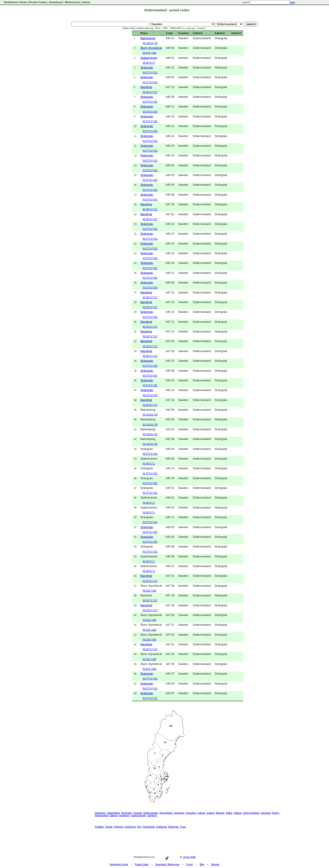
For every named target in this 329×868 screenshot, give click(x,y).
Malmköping (148, 38)
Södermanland (151, 813)
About (86, 2)
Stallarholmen (149, 58)
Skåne (229, 813)
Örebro (276, 813)
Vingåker (99, 827)
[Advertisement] (104, 100)
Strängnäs (147, 68)
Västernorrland (138, 816)
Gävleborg (124, 816)
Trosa (183, 827)
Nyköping (119, 827)
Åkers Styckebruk (151, 48)
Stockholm (100, 813)
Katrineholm (149, 827)
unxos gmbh (189, 857)
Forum (190, 864)
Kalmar (201, 813)
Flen (139, 827)
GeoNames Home (15, 2)
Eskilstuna (162, 827)
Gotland (210, 813)
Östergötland (166, 813)
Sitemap (215, 864)
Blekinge (220, 813)
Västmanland (101, 816)
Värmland (266, 813)
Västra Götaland (251, 813)
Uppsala (138, 813)
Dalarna (114, 816)
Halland (238, 813)
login (293, 2)
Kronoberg (191, 813)
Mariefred (146, 87)
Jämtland (152, 816)
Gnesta (109, 827)
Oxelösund (130, 827)
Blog (202, 864)
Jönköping (179, 813)
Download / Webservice (64, 2)
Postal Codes (38, 2)
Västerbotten (113, 813)
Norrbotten (126, 813)
